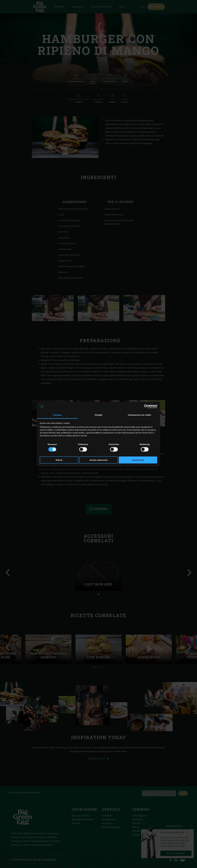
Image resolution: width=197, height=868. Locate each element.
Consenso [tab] (57, 415)
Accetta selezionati (99, 460)
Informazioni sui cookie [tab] (139, 415)
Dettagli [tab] (98, 415)
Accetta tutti (138, 460)
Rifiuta (59, 460)
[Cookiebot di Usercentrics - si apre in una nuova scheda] (145, 406)
